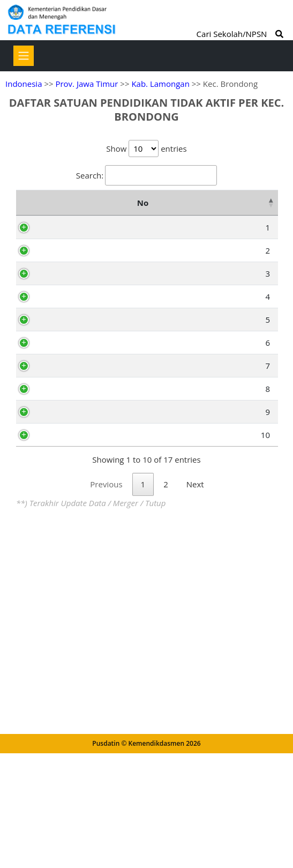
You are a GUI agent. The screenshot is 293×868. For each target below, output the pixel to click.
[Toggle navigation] (24, 56)
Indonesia (24, 84)
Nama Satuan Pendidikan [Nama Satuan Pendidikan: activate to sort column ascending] (154, 210)
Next (195, 791)
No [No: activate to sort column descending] (28, 210)
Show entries (146, 149)
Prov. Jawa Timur (87, 84)
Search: (146, 175)
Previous (106, 791)
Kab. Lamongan (160, 84)
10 (37, 714)
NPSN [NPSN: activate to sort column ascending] (70, 210)
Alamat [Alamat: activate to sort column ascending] (243, 210)
